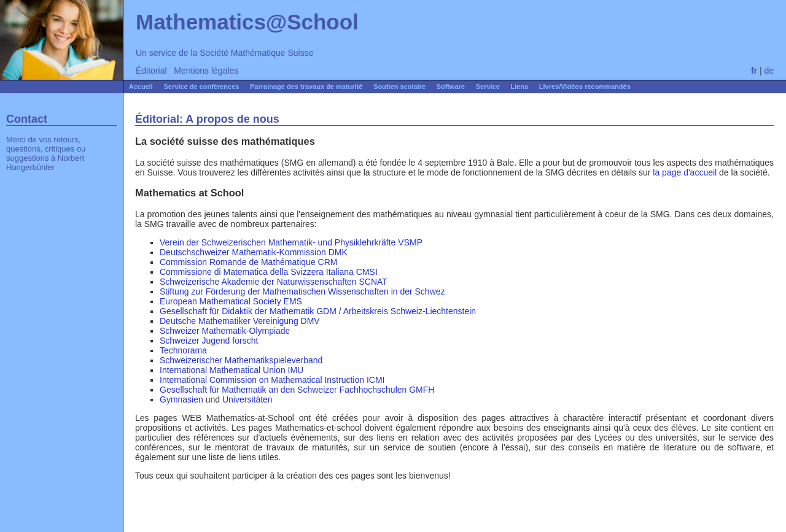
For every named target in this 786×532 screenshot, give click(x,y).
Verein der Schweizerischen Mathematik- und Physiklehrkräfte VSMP (291, 242)
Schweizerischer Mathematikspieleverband (241, 360)
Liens (519, 87)
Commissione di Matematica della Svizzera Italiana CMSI (269, 272)
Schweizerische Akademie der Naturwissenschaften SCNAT (274, 282)
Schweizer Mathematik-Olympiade (225, 331)
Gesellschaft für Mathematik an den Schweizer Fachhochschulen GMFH (297, 390)
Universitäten (247, 399)
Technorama (183, 350)
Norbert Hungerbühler (45, 163)
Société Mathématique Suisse (256, 53)
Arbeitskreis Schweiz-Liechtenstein (410, 311)
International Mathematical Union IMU (232, 370)
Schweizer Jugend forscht (209, 341)
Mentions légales (206, 71)
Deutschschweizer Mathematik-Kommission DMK (254, 252)
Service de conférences (202, 87)
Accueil (141, 87)
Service (488, 87)
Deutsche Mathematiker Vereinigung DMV (240, 321)
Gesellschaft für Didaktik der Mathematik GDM (248, 311)
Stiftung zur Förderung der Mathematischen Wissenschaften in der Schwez (302, 291)
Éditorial (151, 71)
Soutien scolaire (399, 87)
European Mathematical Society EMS (231, 301)
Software (451, 87)
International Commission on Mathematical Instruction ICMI (272, 380)
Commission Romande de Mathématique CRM (248, 262)
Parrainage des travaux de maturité (306, 87)
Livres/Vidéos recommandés (585, 87)
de (769, 71)
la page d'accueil (685, 172)
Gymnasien (181, 399)
